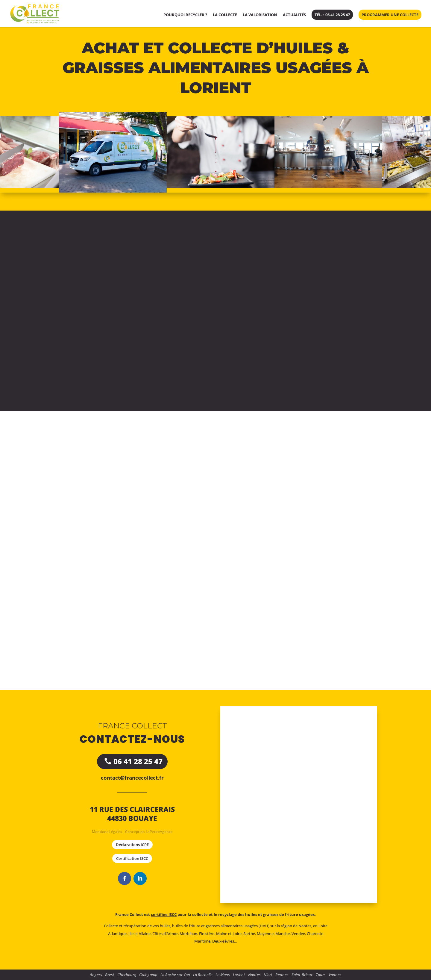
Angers (96, 975)
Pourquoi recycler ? (185, 15)
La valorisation (260, 15)
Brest (110, 975)
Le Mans (223, 975)
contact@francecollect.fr (132, 778)
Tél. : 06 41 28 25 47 (332, 15)
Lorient (239, 975)
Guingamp (148, 975)
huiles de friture (186, 926)
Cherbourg (127, 975)
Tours (321, 975)
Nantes (254, 975)
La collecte (225, 15)
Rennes (282, 975)
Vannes (335, 975)
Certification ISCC (132, 858)
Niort (268, 975)
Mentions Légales (107, 832)
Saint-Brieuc (302, 975)
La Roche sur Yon (175, 975)
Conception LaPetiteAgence (149, 832)
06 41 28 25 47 (138, 761)
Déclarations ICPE (132, 845)
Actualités (294, 15)
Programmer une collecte (390, 15)
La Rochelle (203, 975)
